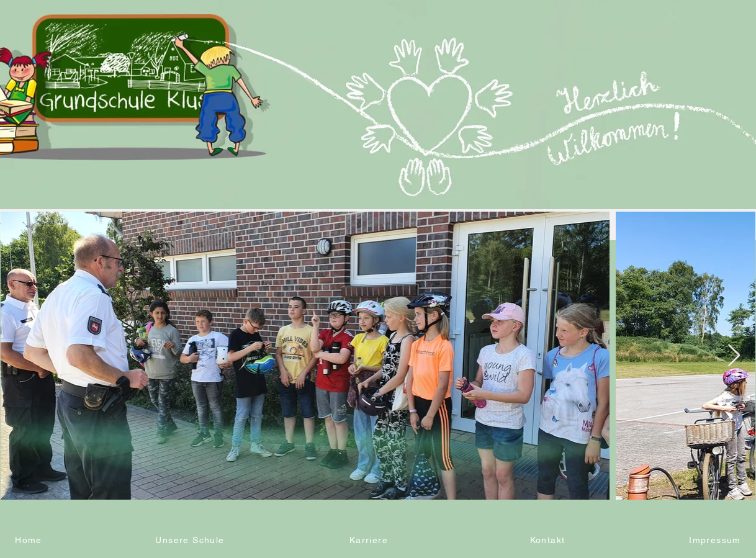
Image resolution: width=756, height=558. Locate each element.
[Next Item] (734, 356)
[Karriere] (370, 540)
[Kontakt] (549, 540)
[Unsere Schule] (191, 540)
